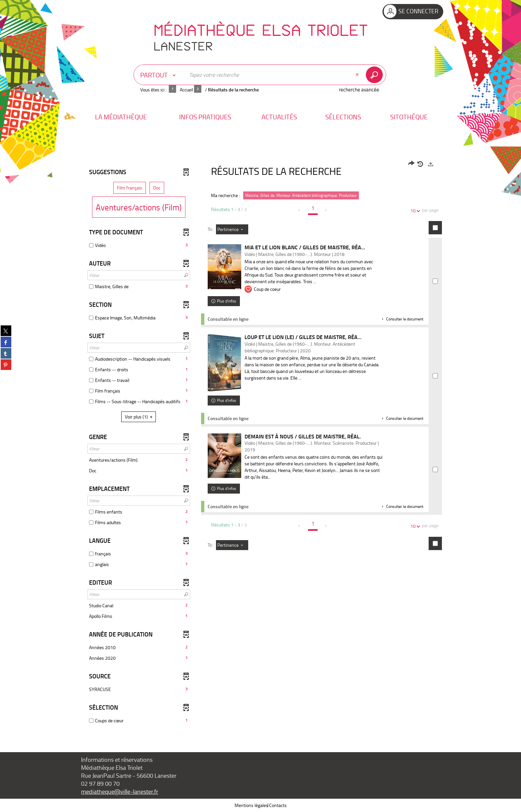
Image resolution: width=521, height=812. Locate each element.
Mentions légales (251, 805)
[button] (121, 117)
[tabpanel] (260, 443)
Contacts (278, 805)
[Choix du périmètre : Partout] (159, 75)
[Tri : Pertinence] (232, 229)
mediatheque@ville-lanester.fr (120, 791)
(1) (140, 417)
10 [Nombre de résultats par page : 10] (414, 211)
